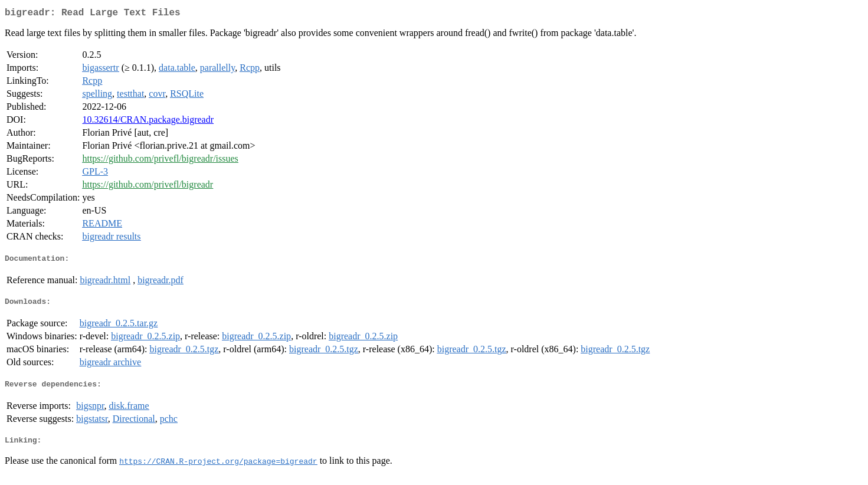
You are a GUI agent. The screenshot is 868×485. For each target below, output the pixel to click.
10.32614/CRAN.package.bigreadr (148, 122)
